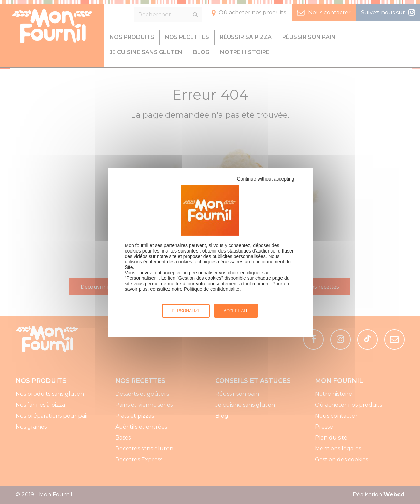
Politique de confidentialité (212, 289)
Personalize (186, 311)
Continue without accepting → (269, 179)
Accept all (236, 311)
